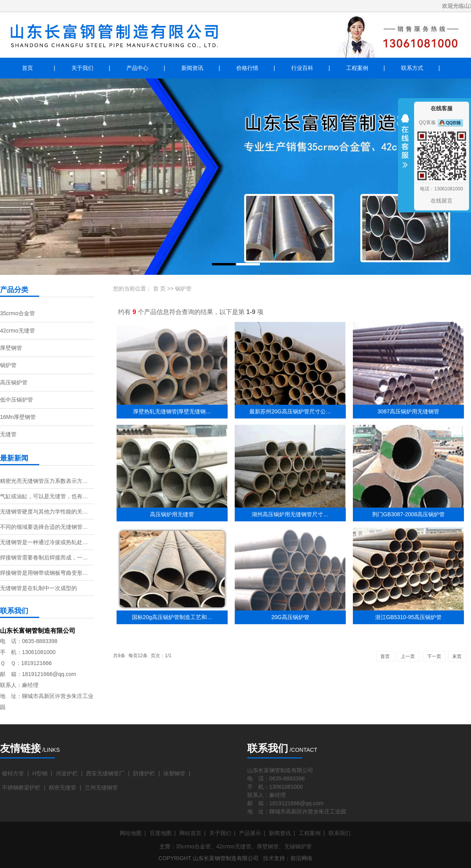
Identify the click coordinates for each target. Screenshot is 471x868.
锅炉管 (8, 365)
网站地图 (131, 833)
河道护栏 (67, 773)
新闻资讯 (192, 68)
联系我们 (340, 833)
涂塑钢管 (174, 773)
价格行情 (247, 68)
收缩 (405, 146)
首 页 (159, 289)
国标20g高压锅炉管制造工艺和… (172, 617)
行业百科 (302, 68)
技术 (268, 858)
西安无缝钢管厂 (105, 773)
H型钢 (40, 773)
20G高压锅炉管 (290, 617)
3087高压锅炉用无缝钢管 (408, 411)
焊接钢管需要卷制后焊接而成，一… (44, 557)
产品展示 (250, 833)
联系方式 (412, 68)
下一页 (434, 656)
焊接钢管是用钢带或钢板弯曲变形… (44, 573)
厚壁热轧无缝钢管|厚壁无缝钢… (172, 411)
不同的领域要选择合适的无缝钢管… (44, 527)
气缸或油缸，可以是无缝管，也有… (44, 496)
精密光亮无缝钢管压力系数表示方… (44, 481)
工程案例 (357, 68)
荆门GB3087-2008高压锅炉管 (408, 514)
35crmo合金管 (17, 313)
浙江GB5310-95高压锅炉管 (409, 617)
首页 (27, 68)
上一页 (408, 656)
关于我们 (82, 68)
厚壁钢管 (11, 348)
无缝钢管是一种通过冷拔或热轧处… (44, 542)
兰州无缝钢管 (101, 788)
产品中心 (137, 68)
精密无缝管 (62, 788)
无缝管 (8, 434)
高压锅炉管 (14, 382)
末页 (457, 656)
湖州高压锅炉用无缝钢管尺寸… (290, 514)
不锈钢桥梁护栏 (21, 788)
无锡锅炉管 (298, 846)
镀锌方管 (13, 773)
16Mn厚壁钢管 (18, 417)
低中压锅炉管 (16, 400)
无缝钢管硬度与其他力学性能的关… (44, 512)
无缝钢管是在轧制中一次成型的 (38, 588)
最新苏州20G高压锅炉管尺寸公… (290, 411)
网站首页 (190, 833)
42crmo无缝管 (17, 331)
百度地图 (161, 833)
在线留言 (442, 201)
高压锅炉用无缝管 (172, 514)
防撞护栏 (144, 773)
